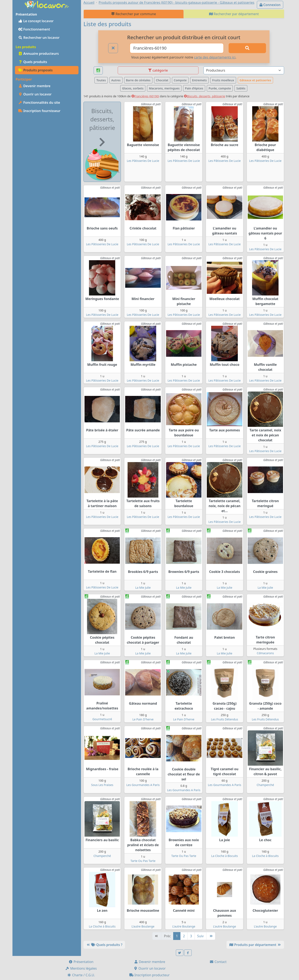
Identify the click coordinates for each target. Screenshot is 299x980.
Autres (116, 80)
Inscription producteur (149, 975)
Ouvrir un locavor (35, 94)
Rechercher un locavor (39, 38)
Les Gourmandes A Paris (143, 785)
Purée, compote (220, 88)
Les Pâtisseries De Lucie (143, 161)
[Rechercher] (247, 48)
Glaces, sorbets (133, 88)
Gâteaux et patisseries (255, 80)
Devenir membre (34, 86)
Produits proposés (35, 70)
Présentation (81, 962)
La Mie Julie (143, 588)
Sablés (241, 88)
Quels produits (33, 62)
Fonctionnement (34, 29)
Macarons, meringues (164, 88)
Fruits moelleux (223, 80)
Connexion (270, 5)
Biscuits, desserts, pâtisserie (205, 96)
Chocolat (162, 80)
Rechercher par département (234, 14)
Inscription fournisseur (39, 111)
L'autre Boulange (143, 926)
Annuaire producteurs (39, 54)
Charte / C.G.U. (81, 975)
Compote (180, 80)
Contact (218, 962)
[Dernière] (211, 936)
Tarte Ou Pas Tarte (143, 861)
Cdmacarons (265, 653)
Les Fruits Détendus (224, 719)
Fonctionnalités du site (39, 103)
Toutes (101, 80)
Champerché (265, 785)
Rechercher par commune (134, 14)
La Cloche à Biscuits (224, 856)
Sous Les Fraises (102, 785)
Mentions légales (81, 968)
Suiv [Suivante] (200, 936)
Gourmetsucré (102, 719)
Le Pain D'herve (143, 719)
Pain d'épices (194, 88)
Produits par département (255, 945)
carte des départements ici (215, 57)
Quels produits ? (104, 945)
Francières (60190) (145, 96)
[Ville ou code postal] (177, 48)
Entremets (199, 80)
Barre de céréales (138, 80)
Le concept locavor (36, 21)
